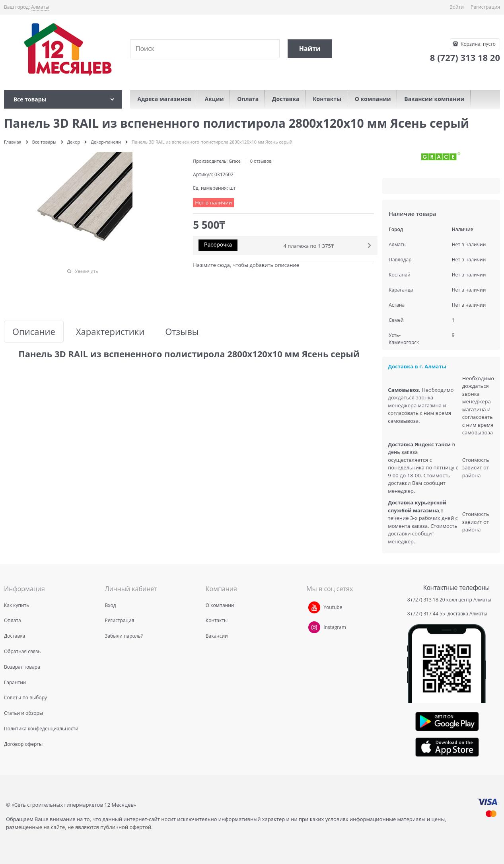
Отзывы (182, 332)
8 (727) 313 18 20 (426, 600)
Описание (34, 332)
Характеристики (110, 332)
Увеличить (87, 271)
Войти (457, 7)
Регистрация (485, 7)
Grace (235, 161)
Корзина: (478, 44)
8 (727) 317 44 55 (427, 614)
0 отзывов (261, 161)
